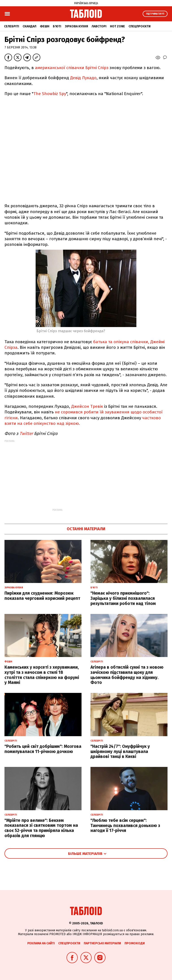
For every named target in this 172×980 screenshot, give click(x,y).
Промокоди (135, 943)
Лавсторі (99, 26)
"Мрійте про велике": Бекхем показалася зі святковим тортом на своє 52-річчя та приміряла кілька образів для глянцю (41, 828)
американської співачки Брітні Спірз (72, 68)
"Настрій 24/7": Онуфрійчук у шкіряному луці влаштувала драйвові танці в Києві (120, 752)
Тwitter (26, 433)
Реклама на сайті (41, 943)
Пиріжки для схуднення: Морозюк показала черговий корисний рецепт (42, 596)
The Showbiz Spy (50, 94)
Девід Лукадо (83, 78)
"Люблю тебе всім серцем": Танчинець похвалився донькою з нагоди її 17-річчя (125, 826)
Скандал (29, 26)
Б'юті (57, 26)
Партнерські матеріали (102, 943)
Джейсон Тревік (88, 406)
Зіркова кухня (76, 26)
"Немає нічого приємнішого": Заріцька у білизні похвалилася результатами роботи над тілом (123, 598)
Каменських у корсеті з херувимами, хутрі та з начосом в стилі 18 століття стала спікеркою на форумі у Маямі (42, 675)
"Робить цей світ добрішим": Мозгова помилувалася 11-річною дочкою (43, 749)
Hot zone (117, 26)
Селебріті (12, 26)
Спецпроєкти (140, 26)
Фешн (45, 26)
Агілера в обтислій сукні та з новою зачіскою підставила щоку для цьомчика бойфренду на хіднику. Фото (127, 675)
